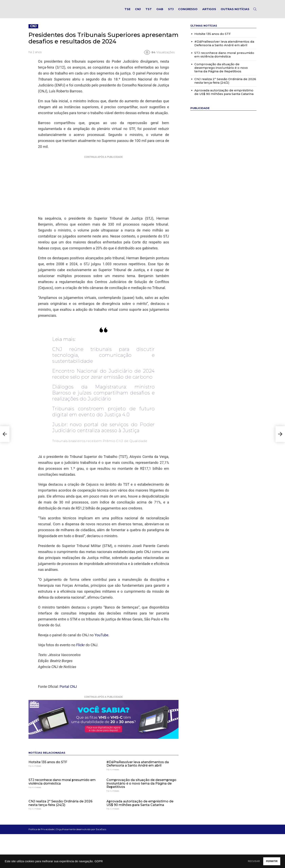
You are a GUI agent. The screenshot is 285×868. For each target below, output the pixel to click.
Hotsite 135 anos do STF (48, 766)
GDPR (99, 861)
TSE (127, 11)
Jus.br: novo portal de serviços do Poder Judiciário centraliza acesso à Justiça (104, 432)
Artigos (209, 11)
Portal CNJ (68, 691)
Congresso (188, 11)
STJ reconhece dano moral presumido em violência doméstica (62, 786)
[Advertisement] (104, 189)
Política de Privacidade (41, 833)
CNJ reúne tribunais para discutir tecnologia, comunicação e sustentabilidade (104, 359)
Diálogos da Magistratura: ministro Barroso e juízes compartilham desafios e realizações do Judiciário (104, 397)
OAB (160, 11)
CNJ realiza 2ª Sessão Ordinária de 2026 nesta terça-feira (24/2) (60, 807)
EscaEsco (101, 833)
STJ (171, 11)
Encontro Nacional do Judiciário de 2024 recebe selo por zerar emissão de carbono (104, 378)
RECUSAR (241, 861)
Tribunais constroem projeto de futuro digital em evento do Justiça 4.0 (104, 416)
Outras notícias (235, 11)
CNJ (138, 11)
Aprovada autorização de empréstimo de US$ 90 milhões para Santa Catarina (140, 807)
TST (149, 11)
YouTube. (102, 639)
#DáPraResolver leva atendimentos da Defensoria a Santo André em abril (138, 768)
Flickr (80, 649)
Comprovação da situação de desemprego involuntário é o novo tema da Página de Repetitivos (141, 788)
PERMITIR (267, 861)
